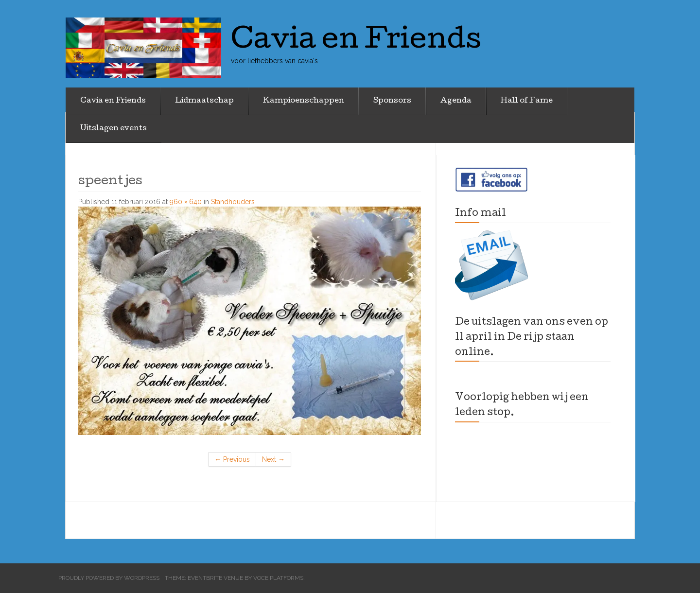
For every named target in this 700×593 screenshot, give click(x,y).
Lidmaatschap (204, 101)
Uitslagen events (114, 129)
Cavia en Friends (113, 101)
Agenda (456, 101)
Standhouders (233, 202)
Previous (232, 459)
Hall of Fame (527, 101)
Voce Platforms (278, 578)
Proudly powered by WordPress (109, 578)
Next (273, 459)
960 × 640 (186, 202)
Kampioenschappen (304, 101)
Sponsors (392, 101)
